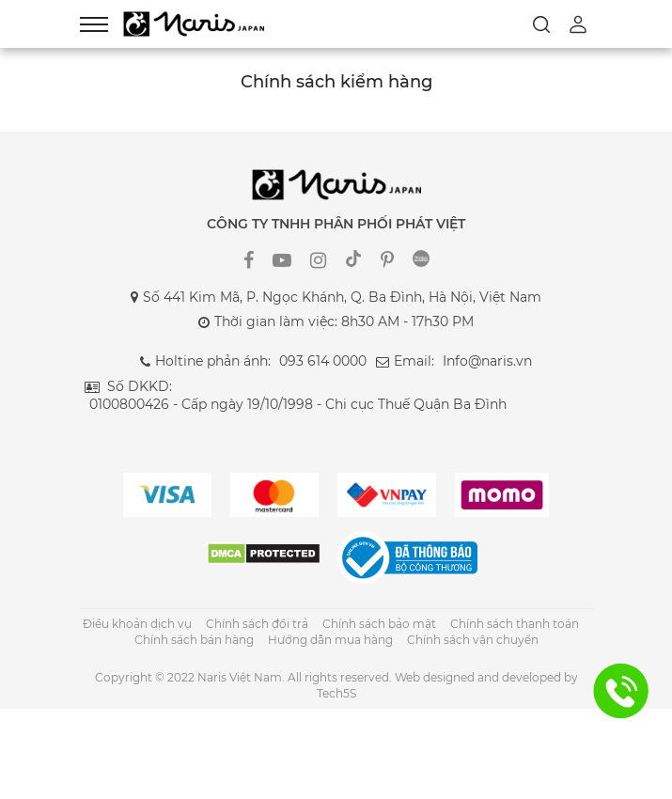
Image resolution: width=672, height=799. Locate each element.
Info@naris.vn (487, 361)
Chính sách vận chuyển (473, 640)
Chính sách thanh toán (515, 624)
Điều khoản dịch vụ (137, 624)
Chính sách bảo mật (379, 624)
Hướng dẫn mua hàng (330, 640)
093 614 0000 (323, 361)
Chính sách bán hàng (194, 640)
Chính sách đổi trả (257, 624)
